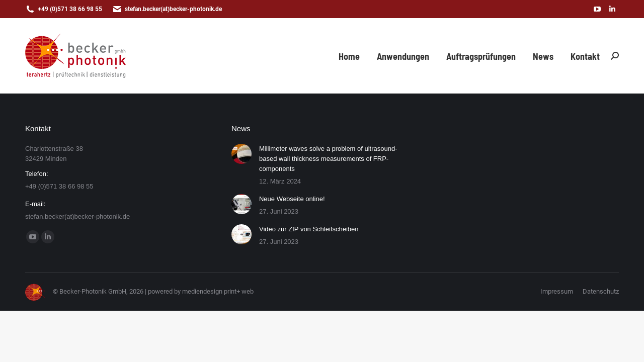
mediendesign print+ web (218, 291)
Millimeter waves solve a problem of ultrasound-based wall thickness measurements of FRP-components (328, 159)
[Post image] (242, 154)
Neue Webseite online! (292, 199)
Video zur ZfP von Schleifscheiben (309, 229)
